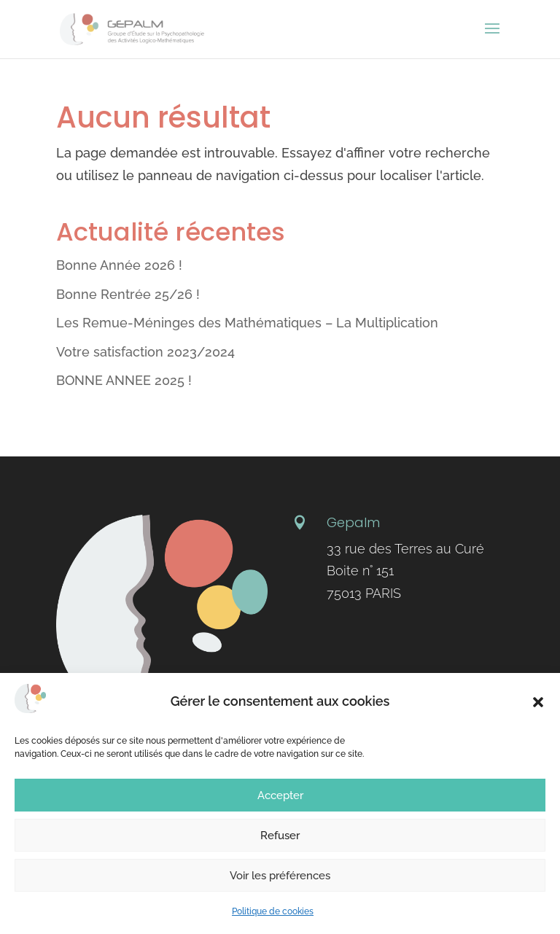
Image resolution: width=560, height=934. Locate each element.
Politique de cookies (273, 911)
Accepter (280, 795)
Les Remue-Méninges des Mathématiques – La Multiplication (247, 323)
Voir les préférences (280, 876)
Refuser (280, 836)
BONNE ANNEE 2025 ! (124, 380)
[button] (538, 702)
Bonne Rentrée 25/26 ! (128, 294)
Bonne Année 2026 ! (119, 265)
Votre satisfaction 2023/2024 (145, 352)
